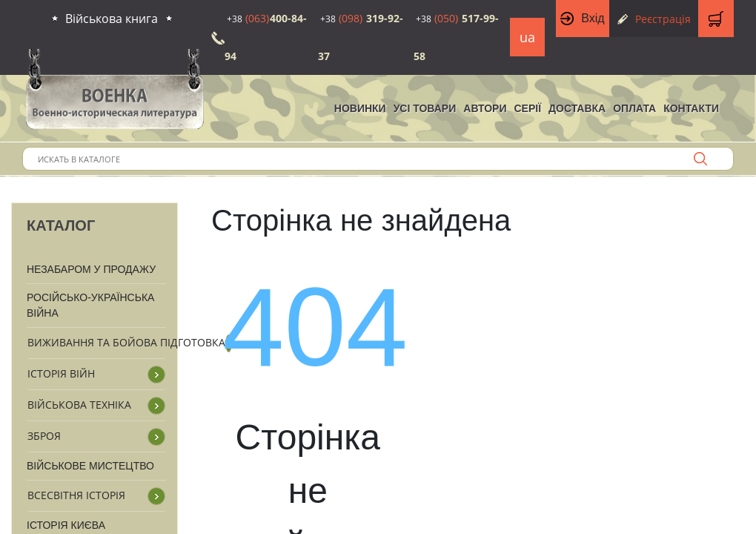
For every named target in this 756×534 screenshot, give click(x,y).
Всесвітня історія (76, 495)
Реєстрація (663, 19)
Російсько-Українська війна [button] (90, 305)
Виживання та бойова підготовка (126, 342)
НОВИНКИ (360, 108)
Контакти (691, 108)
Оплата (634, 108)
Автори (485, 108)
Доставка (577, 108)
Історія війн (61, 373)
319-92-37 (361, 37)
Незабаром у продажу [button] (91, 269)
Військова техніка (79, 405)
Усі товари (425, 108)
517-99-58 (456, 37)
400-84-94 (266, 37)
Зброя (44, 436)
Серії (527, 108)
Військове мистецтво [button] (90, 466)
